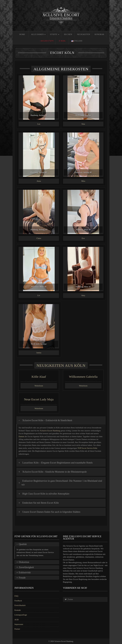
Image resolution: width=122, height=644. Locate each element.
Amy (83, 295)
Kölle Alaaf (39, 377)
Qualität (23, 544)
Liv (39, 295)
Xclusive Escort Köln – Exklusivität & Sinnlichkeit (47, 420)
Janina (39, 353)
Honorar (99, 34)
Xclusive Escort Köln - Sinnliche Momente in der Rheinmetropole (55, 472)
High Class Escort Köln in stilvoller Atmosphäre (46, 494)
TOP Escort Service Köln (87, 448)
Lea (39, 124)
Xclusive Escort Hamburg (50, 431)
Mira (83, 181)
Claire (39, 238)
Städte (54, 34)
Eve (83, 238)
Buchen (68, 34)
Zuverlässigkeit (26, 567)
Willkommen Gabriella (83, 377)
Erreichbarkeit (20, 605)
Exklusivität (25, 572)
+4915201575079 (47, 41)
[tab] (61, 420)
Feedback (18, 601)
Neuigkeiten (84, 34)
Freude (22, 578)
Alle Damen (38, 34)
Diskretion (24, 562)
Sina (83, 124)
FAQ (16, 596)
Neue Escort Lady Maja (39, 399)
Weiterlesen (39, 386)
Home (22, 34)
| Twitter (69, 599)
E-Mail (62, 41)
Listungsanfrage (21, 615)
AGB (17, 620)
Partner (17, 629)
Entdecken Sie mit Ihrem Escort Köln (41, 503)
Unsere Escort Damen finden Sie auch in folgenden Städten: (52, 512)
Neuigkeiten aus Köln (61, 365)
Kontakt (18, 610)
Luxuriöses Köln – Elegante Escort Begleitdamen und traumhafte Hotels (58, 463)
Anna (39, 181)
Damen (21, 436)
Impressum (19, 624)
